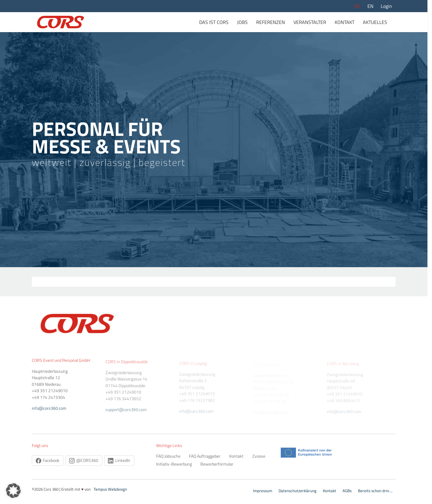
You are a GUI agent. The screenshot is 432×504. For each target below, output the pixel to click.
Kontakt (345, 22)
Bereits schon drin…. (375, 491)
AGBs (347, 491)
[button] (13, 491)
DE (357, 6)
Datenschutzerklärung (298, 491)
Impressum (263, 491)
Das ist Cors (214, 22)
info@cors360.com (270, 412)
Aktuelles (375, 22)
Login (386, 6)
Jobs (242, 22)
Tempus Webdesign (110, 489)
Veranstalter (310, 22)
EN (370, 6)
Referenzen (271, 22)
